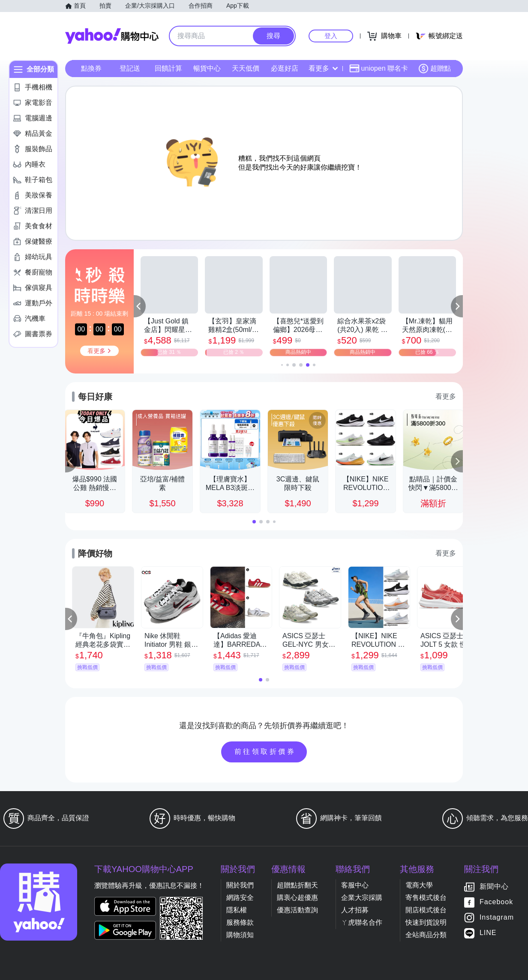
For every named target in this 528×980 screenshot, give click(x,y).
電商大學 (419, 885)
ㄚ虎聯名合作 (362, 922)
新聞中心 (494, 887)
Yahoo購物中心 (112, 36)
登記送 (130, 68)
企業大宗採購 (362, 898)
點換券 (91, 68)
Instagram (497, 918)
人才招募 (355, 910)
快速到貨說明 (426, 922)
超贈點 (435, 69)
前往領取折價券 (265, 751)
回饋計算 (168, 68)
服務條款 (240, 922)
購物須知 (240, 935)
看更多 (323, 68)
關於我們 (240, 885)
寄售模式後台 (426, 898)
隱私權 (237, 910)
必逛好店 (285, 68)
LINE (488, 933)
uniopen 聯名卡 (379, 69)
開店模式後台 (426, 910)
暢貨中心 (207, 68)
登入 (331, 36)
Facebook (496, 902)
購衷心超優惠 (297, 898)
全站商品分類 (426, 935)
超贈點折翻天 (297, 885)
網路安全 (240, 898)
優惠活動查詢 (297, 910)
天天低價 (246, 68)
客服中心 (355, 885)
